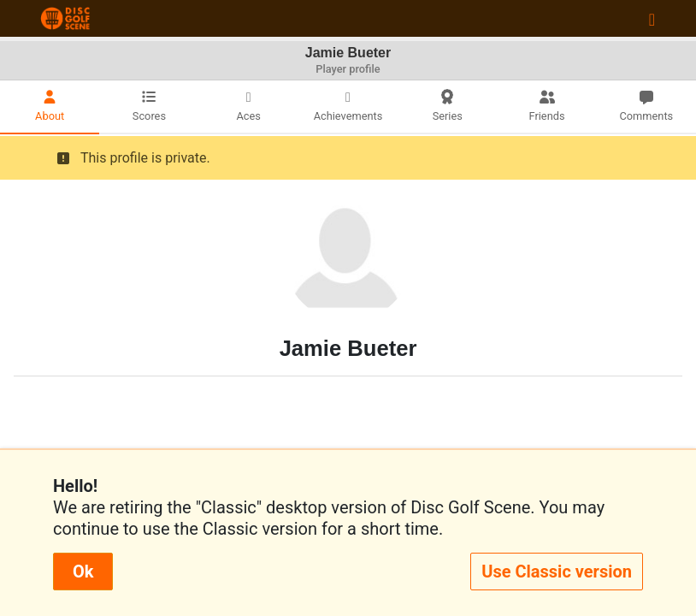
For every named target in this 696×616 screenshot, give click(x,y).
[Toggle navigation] (652, 19)
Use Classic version (557, 572)
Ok (83, 572)
